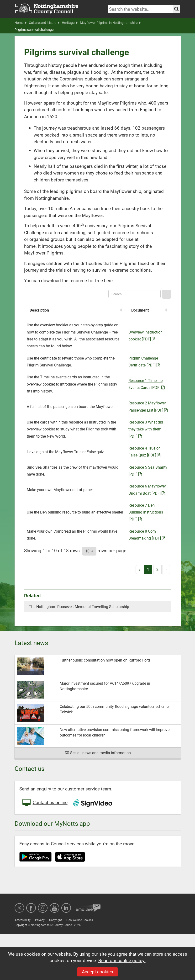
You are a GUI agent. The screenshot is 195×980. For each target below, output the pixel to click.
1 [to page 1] (148, 569)
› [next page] (166, 569)
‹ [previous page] (139, 569)
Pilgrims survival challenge (34, 30)
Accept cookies (97, 972)
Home (21, 23)
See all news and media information (97, 753)
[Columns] (166, 294)
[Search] (134, 294)
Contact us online (45, 803)
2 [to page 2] (157, 569)
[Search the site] (177, 9)
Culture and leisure (44, 23)
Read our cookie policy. (122, 960)
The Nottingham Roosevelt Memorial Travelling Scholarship (79, 607)
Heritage (70, 23)
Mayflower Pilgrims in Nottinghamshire (110, 23)
